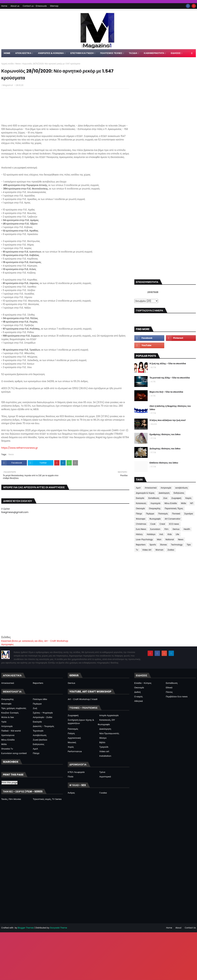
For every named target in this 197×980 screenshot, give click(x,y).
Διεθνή (137, 692)
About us (15, 6)
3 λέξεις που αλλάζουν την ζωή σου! (168, 420)
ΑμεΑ (138, 488)
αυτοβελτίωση (181, 488)
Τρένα (102, 772)
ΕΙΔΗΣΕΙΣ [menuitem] (176, 53)
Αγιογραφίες (8, 644)
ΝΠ (192, 503)
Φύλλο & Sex (8, 717)
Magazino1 (8, 85)
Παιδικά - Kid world (11, 731)
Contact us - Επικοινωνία (35, 6)
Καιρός (188, 498)
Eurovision (155, 529)
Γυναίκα (103, 793)
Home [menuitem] (7, 53)
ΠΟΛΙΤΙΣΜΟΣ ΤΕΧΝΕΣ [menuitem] (111, 53)
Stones (163, 545)
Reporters (141, 545)
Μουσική (72, 742)
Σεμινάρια (189, 514)
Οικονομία (140, 508)
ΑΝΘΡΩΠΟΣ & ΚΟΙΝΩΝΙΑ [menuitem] (51, 53)
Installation (105, 756)
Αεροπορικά (105, 777)
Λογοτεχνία (155, 503)
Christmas (141, 524)
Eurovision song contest (14, 753)
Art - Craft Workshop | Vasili (83, 699)
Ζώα (165, 498)
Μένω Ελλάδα (171, 503)
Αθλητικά (139, 701)
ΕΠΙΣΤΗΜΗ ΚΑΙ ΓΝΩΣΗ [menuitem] (82, 53)
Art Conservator (173, 519)
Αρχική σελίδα (8, 64)
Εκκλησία (140, 498)
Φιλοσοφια (141, 519)
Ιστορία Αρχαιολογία (109, 715)
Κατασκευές (141, 503)
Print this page (10, 783)
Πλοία (71, 777)
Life (178, 534)
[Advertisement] (65, 612)
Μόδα (184, 503)
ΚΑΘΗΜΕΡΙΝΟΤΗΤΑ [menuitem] (154, 53)
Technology (177, 545)
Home (4, 6)
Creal (162, 524)
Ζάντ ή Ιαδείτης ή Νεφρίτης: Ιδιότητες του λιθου (170, 408)
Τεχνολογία (38, 731)
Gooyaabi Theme (58, 928)
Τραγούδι (104, 747)
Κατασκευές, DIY (107, 720)
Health (187, 529)
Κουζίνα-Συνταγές (10, 713)
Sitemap (54, 6)
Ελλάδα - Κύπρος (143, 683)
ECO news (174, 524)
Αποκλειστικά (151, 488)
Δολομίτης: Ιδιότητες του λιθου (165, 449)
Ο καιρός (139, 697)
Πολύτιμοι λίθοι (40, 699)
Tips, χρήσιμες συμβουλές (14, 708)
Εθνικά (169, 688)
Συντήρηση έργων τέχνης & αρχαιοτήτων (81, 722)
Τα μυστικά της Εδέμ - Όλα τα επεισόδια (170, 378)
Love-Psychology (144, 539)
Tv (137, 550)
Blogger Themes (26, 928)
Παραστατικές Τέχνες (174, 508)
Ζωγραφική (176, 498)
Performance (75, 751)
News (18, 64)
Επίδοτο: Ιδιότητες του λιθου (164, 463)
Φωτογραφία (155, 519)
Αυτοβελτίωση (40, 735)
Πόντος (169, 692)
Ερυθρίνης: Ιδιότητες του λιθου (165, 434)
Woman (159, 550)
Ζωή (35, 708)
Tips (189, 545)
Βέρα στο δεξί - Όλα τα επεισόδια (166, 392)
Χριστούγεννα (8, 735)
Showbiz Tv (7, 749)
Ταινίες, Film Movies (11, 799)
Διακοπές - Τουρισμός (44, 726)
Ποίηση (71, 733)
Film (166, 529)
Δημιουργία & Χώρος (145, 493)
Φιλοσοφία (6, 704)
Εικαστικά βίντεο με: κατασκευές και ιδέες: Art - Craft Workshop (35, 641)
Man (159, 539)
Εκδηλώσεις (179, 493)
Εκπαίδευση (154, 498)
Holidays (151, 534)
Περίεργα (150, 514)
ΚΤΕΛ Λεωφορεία (76, 772)
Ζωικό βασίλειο (40, 740)
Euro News (141, 529)
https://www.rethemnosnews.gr (20, 448)
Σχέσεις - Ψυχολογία (43, 713)
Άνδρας (71, 793)
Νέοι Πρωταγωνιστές (109, 733)
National (170, 539)
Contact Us (190, 928)
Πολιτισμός (163, 514)
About (178, 928)
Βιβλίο (102, 742)
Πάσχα (139, 514)
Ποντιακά (176, 514)
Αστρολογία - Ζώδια (43, 717)
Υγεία (4, 722)
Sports (153, 545)
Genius (176, 529)
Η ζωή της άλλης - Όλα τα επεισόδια (168, 363)
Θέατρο (103, 738)
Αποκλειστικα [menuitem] (23, 53)
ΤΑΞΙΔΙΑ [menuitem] (133, 53)
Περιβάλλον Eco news (177, 697)
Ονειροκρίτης (155, 508)
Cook (153, 524)
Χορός (71, 747)
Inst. (161, 534)
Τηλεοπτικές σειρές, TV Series (47, 799)
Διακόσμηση (164, 493)
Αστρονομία (166, 488)
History (139, 534)
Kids (170, 534)
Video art (104, 751)
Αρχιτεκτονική (74, 738)
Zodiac (171, 550)
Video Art (147, 550)
